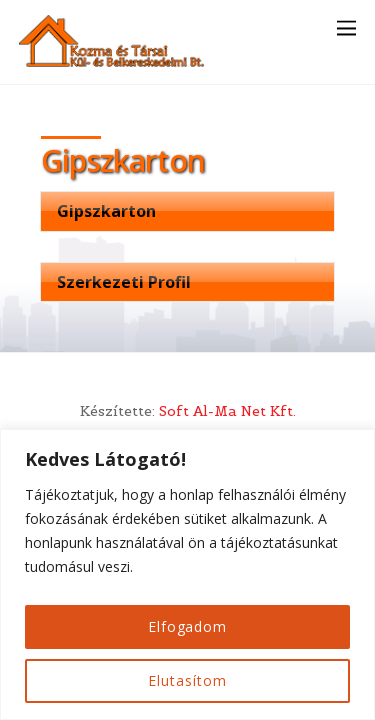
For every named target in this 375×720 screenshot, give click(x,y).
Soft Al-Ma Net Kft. (227, 411)
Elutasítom (187, 680)
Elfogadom (187, 626)
